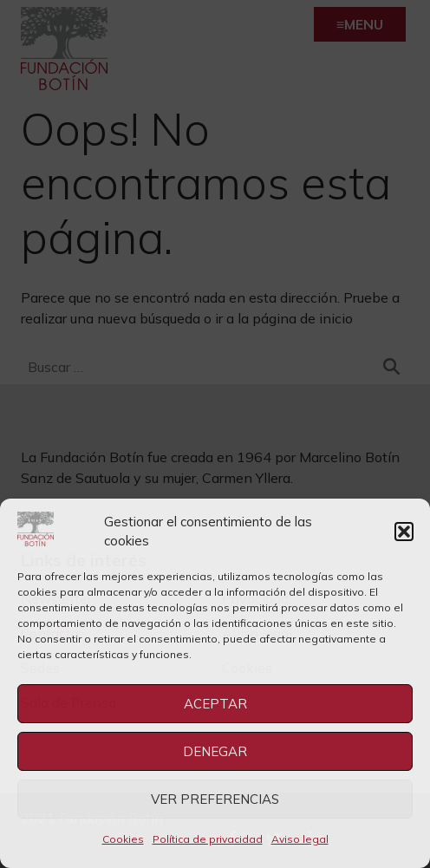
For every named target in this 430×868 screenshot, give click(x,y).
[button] (404, 532)
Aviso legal (300, 839)
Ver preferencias (215, 799)
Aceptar (215, 704)
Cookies (123, 839)
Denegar (215, 751)
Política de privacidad (208, 839)
